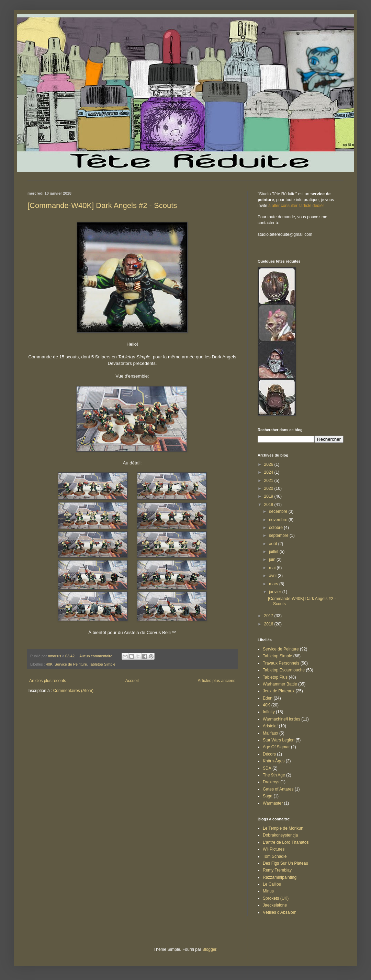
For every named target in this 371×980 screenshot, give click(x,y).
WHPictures (274, 849)
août (274, 544)
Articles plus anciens (217, 681)
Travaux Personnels (281, 663)
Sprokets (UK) (276, 898)
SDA (267, 768)
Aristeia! (270, 726)
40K (49, 664)
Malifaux (271, 733)
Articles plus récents (48, 681)
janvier (276, 592)
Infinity (269, 712)
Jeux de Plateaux (279, 691)
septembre (279, 535)
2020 (269, 488)
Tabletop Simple (102, 664)
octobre (276, 528)
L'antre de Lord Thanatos (286, 842)
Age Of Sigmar (276, 747)
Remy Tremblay (277, 870)
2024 (269, 472)
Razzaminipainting (280, 877)
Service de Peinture (71, 664)
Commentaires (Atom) (73, 691)
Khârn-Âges (274, 761)
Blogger (209, 949)
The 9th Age (274, 775)
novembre (279, 520)
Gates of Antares (278, 789)
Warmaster (273, 803)
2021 (269, 481)
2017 (269, 616)
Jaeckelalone (275, 905)
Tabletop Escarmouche (284, 670)
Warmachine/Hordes (282, 719)
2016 (269, 624)
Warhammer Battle (280, 684)
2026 (269, 464)
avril (273, 576)
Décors (269, 754)
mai (273, 568)
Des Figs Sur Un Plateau (285, 863)
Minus (268, 891)
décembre (279, 511)
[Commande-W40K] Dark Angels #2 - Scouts (102, 205)
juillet (274, 552)
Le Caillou (272, 884)
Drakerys (271, 782)
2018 (269, 505)
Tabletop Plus (275, 677)
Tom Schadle (275, 856)
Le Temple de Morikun (283, 828)
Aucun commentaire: (97, 656)
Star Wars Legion (279, 740)
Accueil (132, 681)
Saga (268, 796)
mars (274, 584)
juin (273, 560)
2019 (269, 496)
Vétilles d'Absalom (280, 912)
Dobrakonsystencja (280, 835)
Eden (268, 698)
